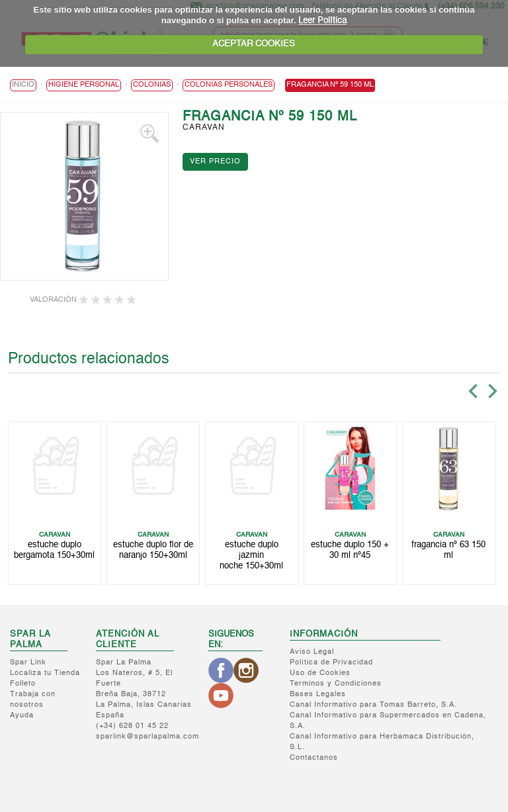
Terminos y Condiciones (336, 684)
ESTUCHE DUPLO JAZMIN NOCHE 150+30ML (251, 556)
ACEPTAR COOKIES (254, 44)
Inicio (23, 85)
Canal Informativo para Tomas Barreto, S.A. (373, 705)
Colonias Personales (229, 85)
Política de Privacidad (331, 663)
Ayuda (22, 716)
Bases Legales (318, 695)
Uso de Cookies (320, 673)
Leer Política (322, 21)
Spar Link (28, 663)
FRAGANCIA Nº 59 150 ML (330, 85)
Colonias (152, 85)
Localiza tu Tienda (45, 673)
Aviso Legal (312, 652)
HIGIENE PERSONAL (84, 85)
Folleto (23, 684)
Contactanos (314, 758)
